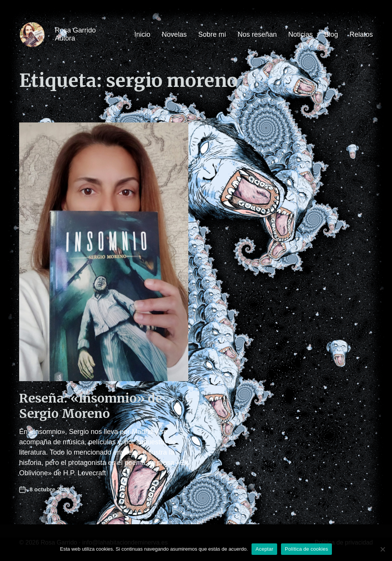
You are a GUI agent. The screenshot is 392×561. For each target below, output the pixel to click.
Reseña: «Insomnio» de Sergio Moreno (91, 406)
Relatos (361, 34)
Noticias (301, 34)
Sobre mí (212, 34)
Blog (331, 34)
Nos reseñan (257, 34)
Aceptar (264, 549)
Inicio (142, 34)
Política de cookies (306, 549)
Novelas (174, 34)
